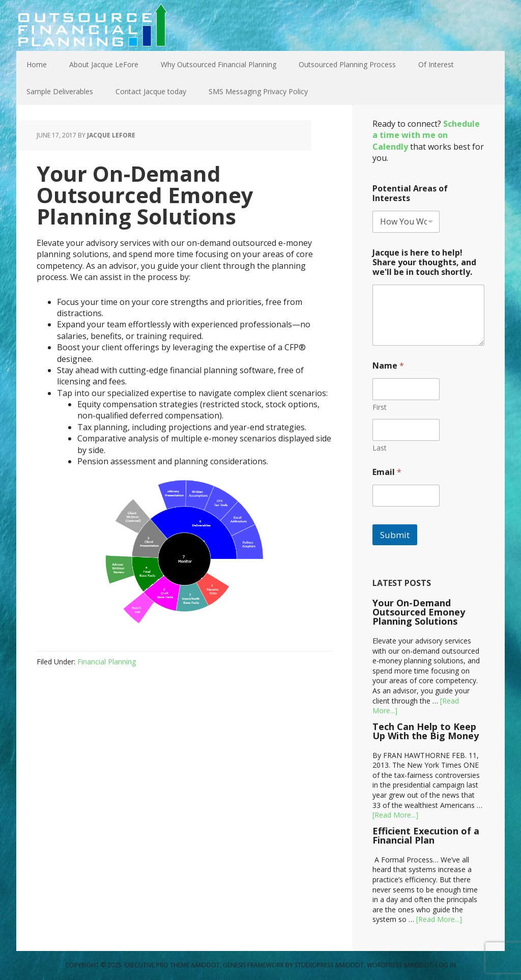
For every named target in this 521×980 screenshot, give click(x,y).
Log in (446, 965)
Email (387, 472)
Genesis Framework (253, 965)
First (380, 407)
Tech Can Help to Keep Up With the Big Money (426, 731)
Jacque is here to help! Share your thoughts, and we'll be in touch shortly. (424, 262)
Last (380, 448)
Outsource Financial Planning (93, 25)
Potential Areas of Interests (410, 193)
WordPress (384, 965)
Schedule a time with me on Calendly (426, 135)
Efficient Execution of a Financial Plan (426, 835)
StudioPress (314, 965)
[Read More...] (395, 815)
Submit (395, 535)
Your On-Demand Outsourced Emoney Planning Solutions (419, 612)
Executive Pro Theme (157, 965)
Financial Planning (107, 662)
